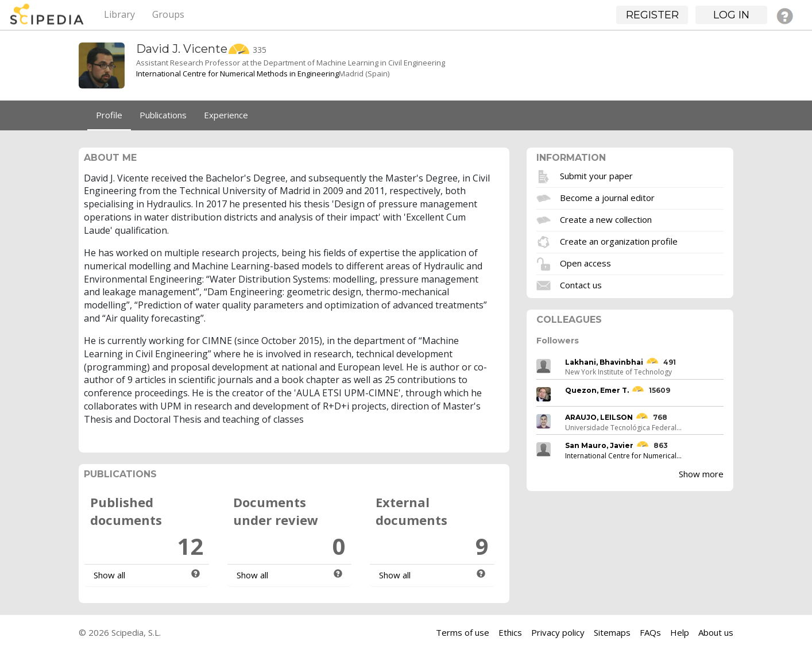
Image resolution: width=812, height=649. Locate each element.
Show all (109, 575)
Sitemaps (612, 632)
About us (716, 632)
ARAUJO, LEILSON (599, 417)
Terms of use (463, 632)
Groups (168, 14)
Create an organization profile (619, 241)
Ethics (510, 632)
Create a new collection (606, 219)
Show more (701, 474)
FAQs (650, 632)
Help (680, 632)
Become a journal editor (607, 197)
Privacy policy (558, 632)
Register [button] (652, 15)
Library (119, 14)
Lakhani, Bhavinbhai (604, 362)
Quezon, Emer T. (597, 390)
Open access (585, 262)
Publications (163, 115)
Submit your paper (596, 175)
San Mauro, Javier (599, 445)
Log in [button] (731, 15)
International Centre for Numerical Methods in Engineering (237, 74)
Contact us (581, 284)
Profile (109, 115)
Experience (226, 115)
